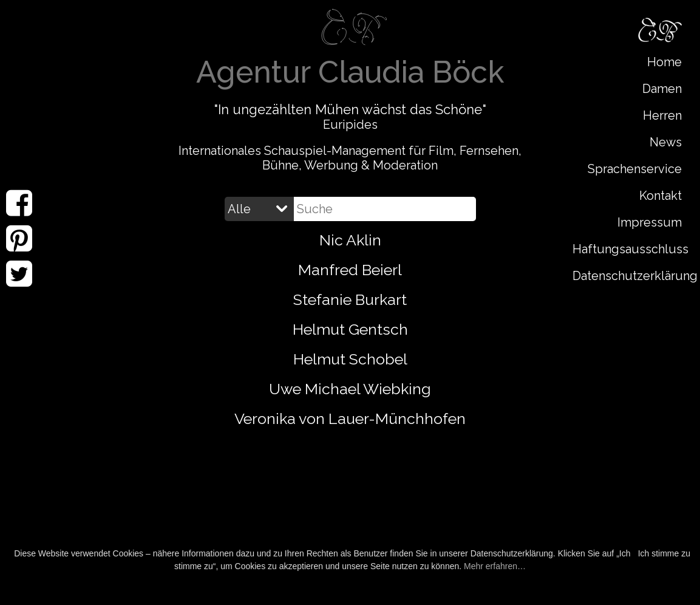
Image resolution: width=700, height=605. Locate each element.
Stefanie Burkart (350, 299)
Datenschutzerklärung (630, 276)
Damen (662, 89)
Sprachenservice (635, 169)
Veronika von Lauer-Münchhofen (350, 419)
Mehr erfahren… (495, 566)
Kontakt (661, 196)
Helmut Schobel (350, 359)
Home (664, 62)
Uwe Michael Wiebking (350, 389)
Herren (662, 115)
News (666, 142)
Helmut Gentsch (350, 329)
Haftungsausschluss (630, 249)
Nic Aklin (350, 240)
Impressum (650, 222)
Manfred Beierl (350, 270)
